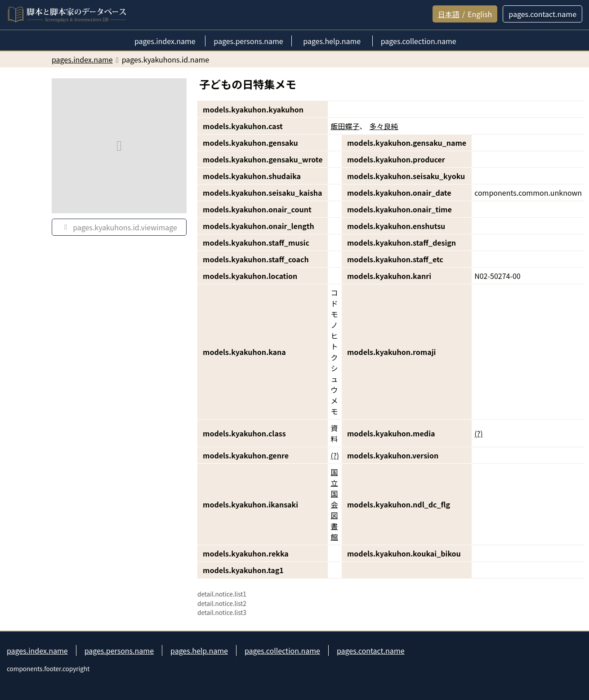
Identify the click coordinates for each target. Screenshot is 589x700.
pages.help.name (199, 651)
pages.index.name (37, 651)
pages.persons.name (119, 651)
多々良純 (384, 126)
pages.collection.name (282, 651)
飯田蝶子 (345, 126)
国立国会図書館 (334, 504)
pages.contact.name (371, 651)
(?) (478, 433)
